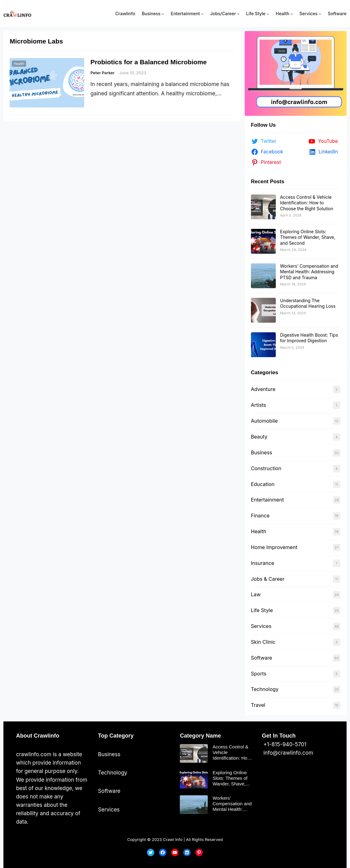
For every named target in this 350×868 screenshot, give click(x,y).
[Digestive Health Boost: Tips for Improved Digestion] (263, 345)
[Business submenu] (163, 14)
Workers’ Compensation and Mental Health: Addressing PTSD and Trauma (309, 272)
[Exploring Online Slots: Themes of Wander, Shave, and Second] (263, 241)
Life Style (262, 610)
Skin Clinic (263, 642)
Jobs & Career (268, 579)
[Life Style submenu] (268, 14)
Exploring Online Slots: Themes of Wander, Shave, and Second (308, 237)
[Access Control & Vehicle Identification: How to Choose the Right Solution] (263, 207)
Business (262, 452)
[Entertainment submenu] (202, 14)
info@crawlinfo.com (287, 753)
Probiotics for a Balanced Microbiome (148, 62)
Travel (258, 705)
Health (19, 64)
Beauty (259, 437)
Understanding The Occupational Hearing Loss (308, 303)
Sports (259, 674)
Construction (266, 468)
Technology (265, 689)
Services (261, 626)
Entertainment (267, 500)
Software (261, 658)
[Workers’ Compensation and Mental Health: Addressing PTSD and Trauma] (263, 276)
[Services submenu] (320, 14)
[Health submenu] (292, 14)
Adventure (263, 389)
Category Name (200, 736)
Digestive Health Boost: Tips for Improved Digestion (309, 338)
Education (263, 484)
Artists (259, 405)
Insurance (263, 563)
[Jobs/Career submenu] (238, 14)
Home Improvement (274, 547)
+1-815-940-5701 (284, 744)
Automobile (264, 421)
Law (256, 594)
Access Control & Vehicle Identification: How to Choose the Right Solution (307, 203)
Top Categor (114, 736)
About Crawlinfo (38, 736)
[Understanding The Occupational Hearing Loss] (263, 310)
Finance (260, 516)
